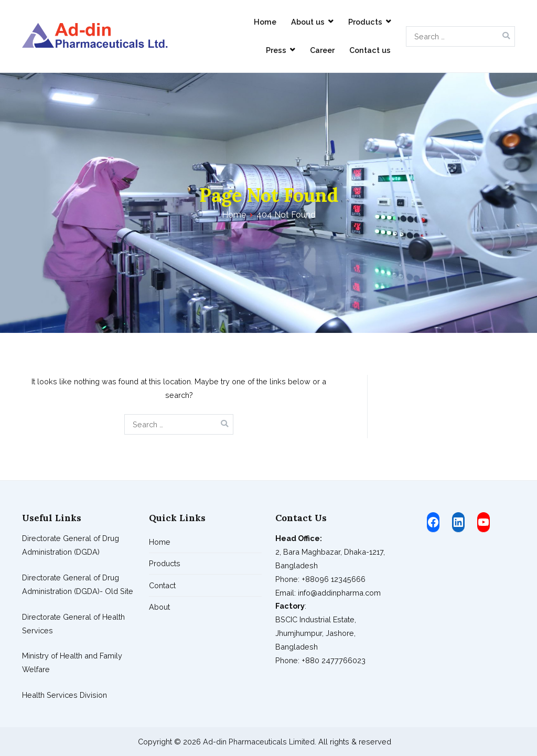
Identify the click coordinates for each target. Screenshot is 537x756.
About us (308, 22)
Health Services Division (65, 695)
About (159, 607)
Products (365, 22)
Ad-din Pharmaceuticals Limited (259, 742)
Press (276, 50)
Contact (162, 585)
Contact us (370, 50)
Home (265, 22)
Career (322, 50)
